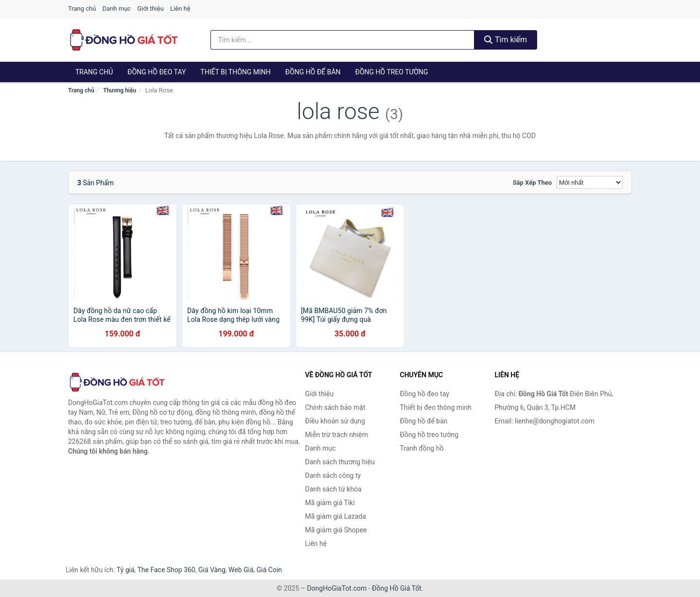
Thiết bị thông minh (236, 72)
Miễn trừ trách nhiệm (337, 435)
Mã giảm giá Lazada (336, 516)
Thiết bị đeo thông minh (436, 407)
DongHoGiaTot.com (337, 588)
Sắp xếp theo (532, 183)
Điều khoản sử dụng (335, 421)
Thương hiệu (120, 90)
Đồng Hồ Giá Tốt (397, 588)
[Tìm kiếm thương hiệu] (343, 40)
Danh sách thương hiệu (340, 462)
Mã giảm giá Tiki (330, 503)
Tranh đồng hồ (422, 448)
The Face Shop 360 (166, 570)
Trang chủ (82, 9)
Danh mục (117, 9)
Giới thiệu (150, 9)
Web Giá (241, 570)
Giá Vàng (212, 570)
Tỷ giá (126, 570)
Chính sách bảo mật (335, 407)
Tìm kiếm (506, 40)
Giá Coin (269, 570)
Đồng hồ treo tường (392, 72)
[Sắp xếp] (590, 182)
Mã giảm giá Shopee (336, 530)
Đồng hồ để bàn (313, 72)
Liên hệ (180, 9)
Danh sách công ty (333, 475)
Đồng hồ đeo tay (157, 72)
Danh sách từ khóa (333, 489)
